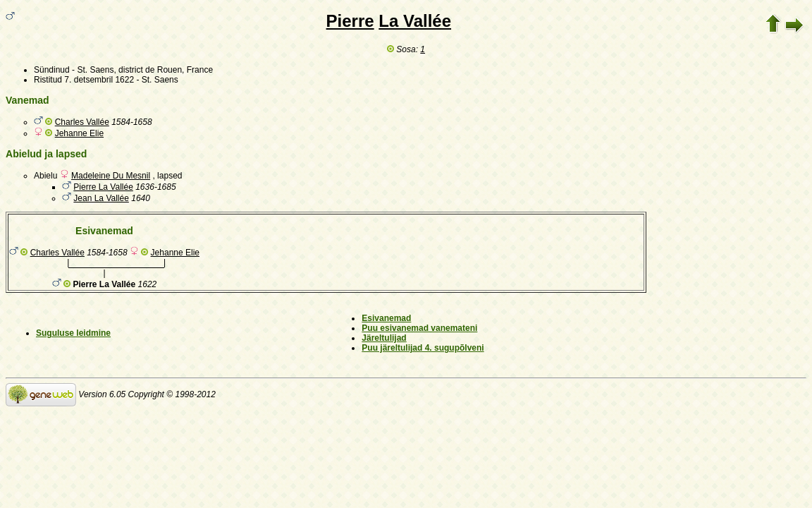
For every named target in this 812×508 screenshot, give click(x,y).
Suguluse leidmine (73, 333)
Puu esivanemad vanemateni (419, 328)
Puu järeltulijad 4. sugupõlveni (423, 348)
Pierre (350, 21)
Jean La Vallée (101, 198)
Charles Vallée (82, 122)
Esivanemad (386, 318)
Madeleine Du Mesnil (111, 176)
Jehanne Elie (79, 133)
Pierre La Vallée (103, 187)
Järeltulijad (384, 338)
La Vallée (415, 21)
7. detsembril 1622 (99, 80)
